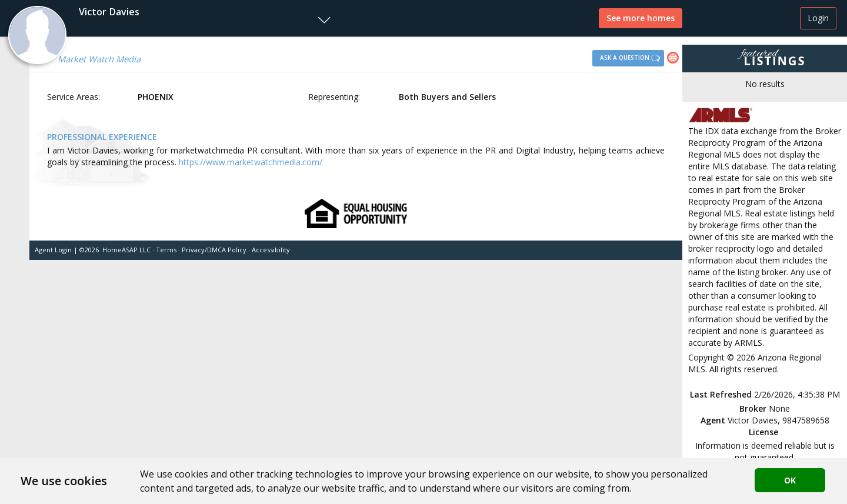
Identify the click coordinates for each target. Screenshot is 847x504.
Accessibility (271, 250)
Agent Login (53, 250)
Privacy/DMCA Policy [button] (214, 250)
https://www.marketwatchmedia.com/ (251, 162)
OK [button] (790, 480)
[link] (675, 59)
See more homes (641, 18)
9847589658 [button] (806, 420)
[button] (168, 18)
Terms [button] (166, 250)
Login (818, 18)
